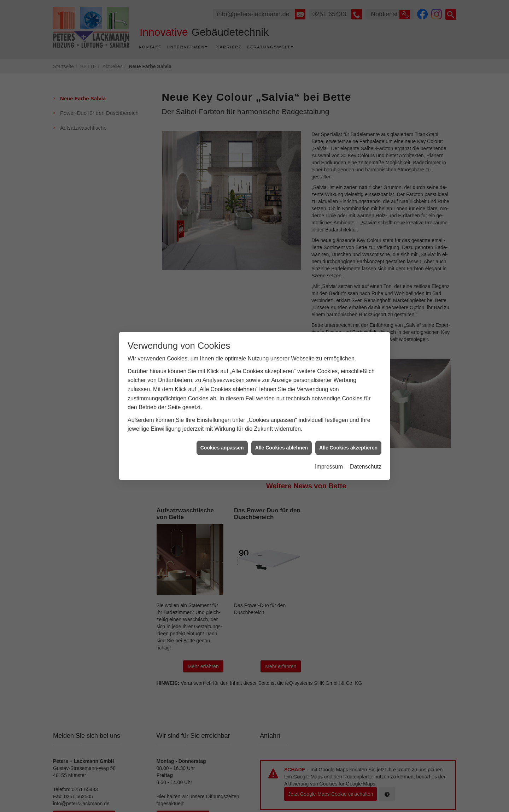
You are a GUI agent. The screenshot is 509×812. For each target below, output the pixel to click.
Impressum (329, 456)
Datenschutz (366, 456)
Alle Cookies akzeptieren (348, 437)
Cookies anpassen (222, 437)
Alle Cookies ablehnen (282, 437)
